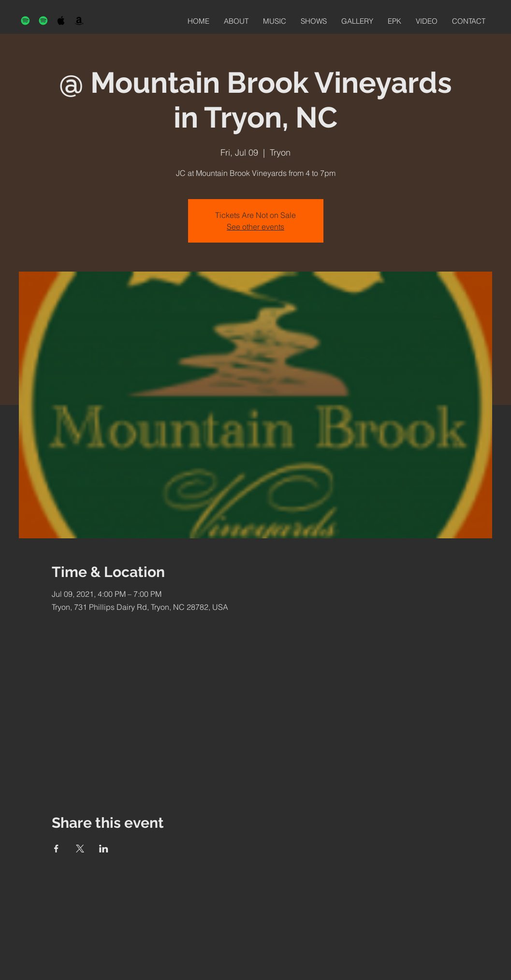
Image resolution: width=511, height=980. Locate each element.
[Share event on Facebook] (56, 849)
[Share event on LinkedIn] (104, 849)
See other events (255, 227)
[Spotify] (25, 21)
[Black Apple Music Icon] (61, 21)
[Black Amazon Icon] (79, 21)
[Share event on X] (80, 849)
